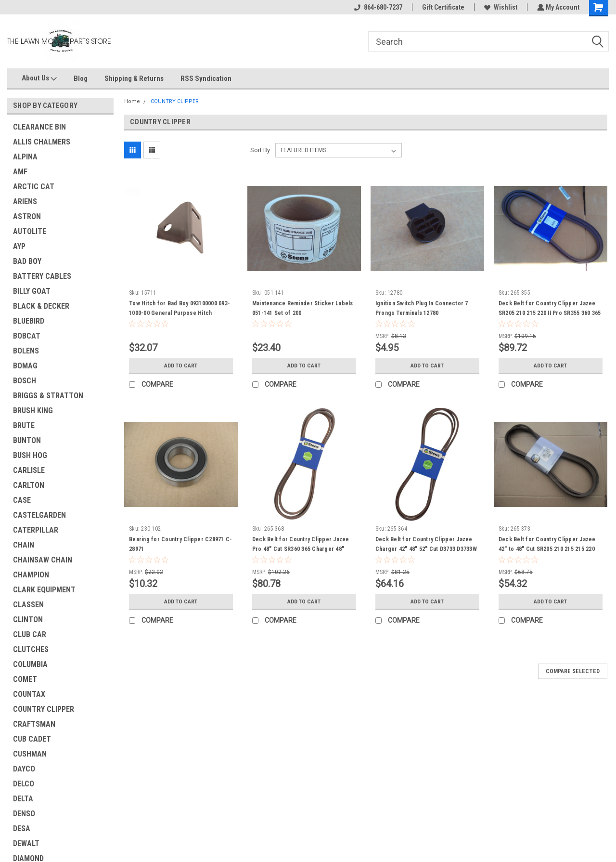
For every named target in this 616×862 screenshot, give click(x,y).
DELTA (23, 799)
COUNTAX (29, 694)
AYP (19, 246)
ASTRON (27, 216)
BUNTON (27, 440)
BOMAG (25, 366)
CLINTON (28, 620)
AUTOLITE (30, 231)
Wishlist (500, 7)
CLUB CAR (30, 634)
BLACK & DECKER (41, 306)
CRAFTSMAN (34, 724)
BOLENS (26, 351)
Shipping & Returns (134, 78)
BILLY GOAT (32, 291)
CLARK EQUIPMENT (44, 590)
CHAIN (24, 545)
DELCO (24, 784)
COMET (25, 679)
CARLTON (29, 485)
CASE (22, 500)
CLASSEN (28, 605)
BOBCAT (27, 336)
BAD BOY (27, 261)
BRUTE (24, 425)
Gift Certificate (442, 7)
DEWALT (26, 843)
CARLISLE (29, 470)
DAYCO (24, 769)
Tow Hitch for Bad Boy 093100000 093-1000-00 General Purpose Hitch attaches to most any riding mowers (180, 313)
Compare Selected (573, 671)
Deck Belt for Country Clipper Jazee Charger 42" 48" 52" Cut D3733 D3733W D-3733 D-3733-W (426, 549)
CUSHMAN (30, 754)
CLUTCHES (31, 649)
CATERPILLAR (36, 530)
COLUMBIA (30, 664)
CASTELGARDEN (39, 515)
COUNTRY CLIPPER (44, 709)
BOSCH (25, 381)
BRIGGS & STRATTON (48, 396)
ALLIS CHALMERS (42, 142)
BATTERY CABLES (42, 276)
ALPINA (25, 157)
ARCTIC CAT (34, 187)
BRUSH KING (33, 411)
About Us (39, 78)
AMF (20, 172)
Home (132, 101)
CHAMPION (31, 575)
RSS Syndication (206, 78)
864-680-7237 (377, 7)
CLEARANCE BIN (39, 127)
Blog (81, 78)
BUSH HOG (30, 455)
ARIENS (25, 202)
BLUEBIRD (29, 321)
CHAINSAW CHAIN (43, 560)
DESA (22, 829)
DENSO (24, 814)
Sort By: (261, 150)
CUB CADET (32, 739)
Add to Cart (181, 366)
